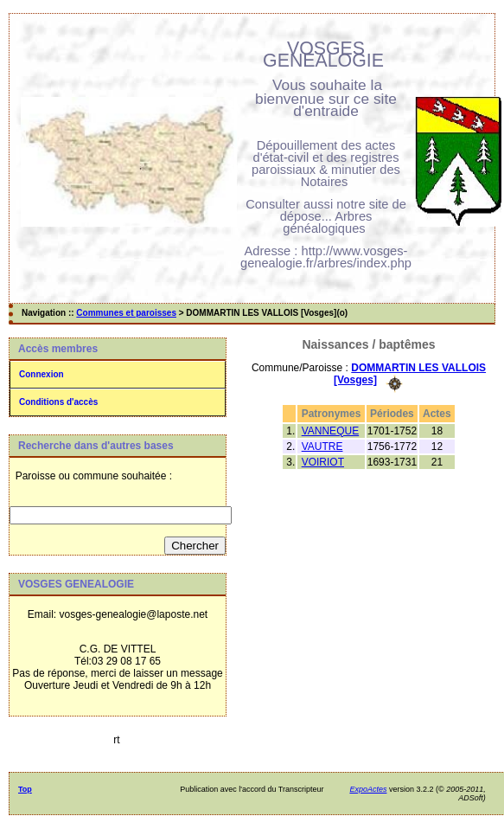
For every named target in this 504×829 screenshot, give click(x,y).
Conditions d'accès (58, 402)
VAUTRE (322, 447)
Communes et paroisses (126, 313)
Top (25, 789)
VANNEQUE (330, 431)
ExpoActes (368, 789)
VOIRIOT (323, 462)
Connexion (41, 374)
